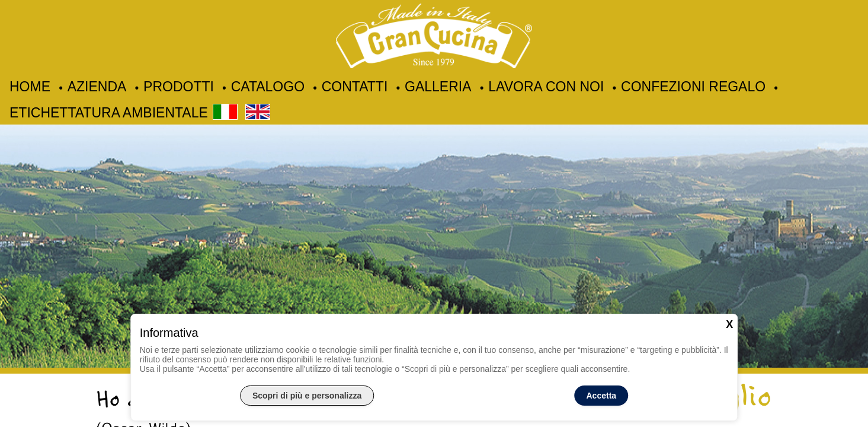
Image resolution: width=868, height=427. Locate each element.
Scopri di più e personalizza (307, 396)
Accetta (602, 396)
